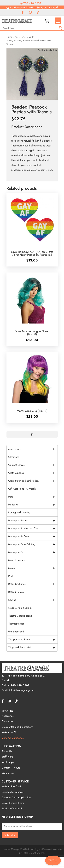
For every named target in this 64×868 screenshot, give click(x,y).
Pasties (17, 41)
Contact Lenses (33, 465)
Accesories (8, 716)
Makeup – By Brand (33, 536)
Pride (11, 576)
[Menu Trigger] (58, 21)
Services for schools (12, 792)
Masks (33, 568)
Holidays (33, 505)
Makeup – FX (33, 552)
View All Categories (13, 738)
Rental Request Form (13, 803)
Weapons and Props (33, 640)
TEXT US (53, 860)
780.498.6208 (30, 3)
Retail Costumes (33, 584)
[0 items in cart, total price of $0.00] (32, 434)
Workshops (8, 762)
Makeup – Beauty (33, 521)
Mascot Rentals (16, 560)
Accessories (21, 37)
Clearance (14, 457)
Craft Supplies (33, 473)
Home (9, 37)
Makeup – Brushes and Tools (33, 528)
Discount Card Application (16, 797)
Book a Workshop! (12, 808)
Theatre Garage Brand (20, 616)
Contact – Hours (11, 768)
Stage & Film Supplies (20, 608)
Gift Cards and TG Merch (22, 489)
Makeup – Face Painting (33, 544)
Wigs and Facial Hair (33, 648)
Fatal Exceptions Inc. (34, 853)
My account (8, 773)
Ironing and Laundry (19, 512)
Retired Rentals (16, 592)
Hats (33, 497)
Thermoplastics (16, 624)
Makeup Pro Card (11, 786)
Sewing (33, 600)
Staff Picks (7, 757)
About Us (7, 751)
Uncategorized (16, 632)
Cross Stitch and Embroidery (33, 481)
